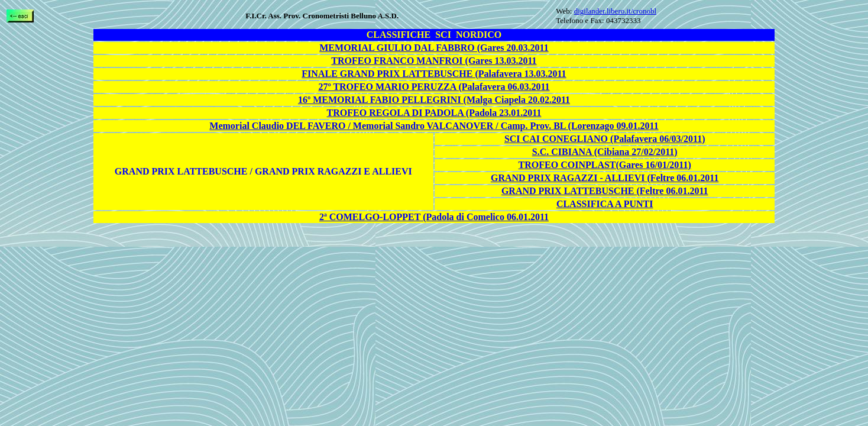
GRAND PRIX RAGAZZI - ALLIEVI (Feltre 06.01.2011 (605, 178)
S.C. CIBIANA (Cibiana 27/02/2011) (605, 152)
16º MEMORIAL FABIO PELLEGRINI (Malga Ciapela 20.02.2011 (434, 100)
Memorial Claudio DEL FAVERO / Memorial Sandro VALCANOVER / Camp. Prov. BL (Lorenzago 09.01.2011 (434, 126)
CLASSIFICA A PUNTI (605, 204)
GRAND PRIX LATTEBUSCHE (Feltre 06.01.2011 (605, 191)
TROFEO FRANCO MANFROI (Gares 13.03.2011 (434, 61)
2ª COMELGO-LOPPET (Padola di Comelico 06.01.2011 (434, 217)
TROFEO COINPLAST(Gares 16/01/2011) (605, 165)
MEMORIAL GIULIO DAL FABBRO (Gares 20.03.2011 (434, 48)
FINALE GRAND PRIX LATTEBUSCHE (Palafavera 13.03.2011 (434, 74)
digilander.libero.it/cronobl (615, 11)
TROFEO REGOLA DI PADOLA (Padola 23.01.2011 (434, 113)
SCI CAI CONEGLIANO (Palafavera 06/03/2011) (605, 139)
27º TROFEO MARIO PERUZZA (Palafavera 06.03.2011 (434, 87)
